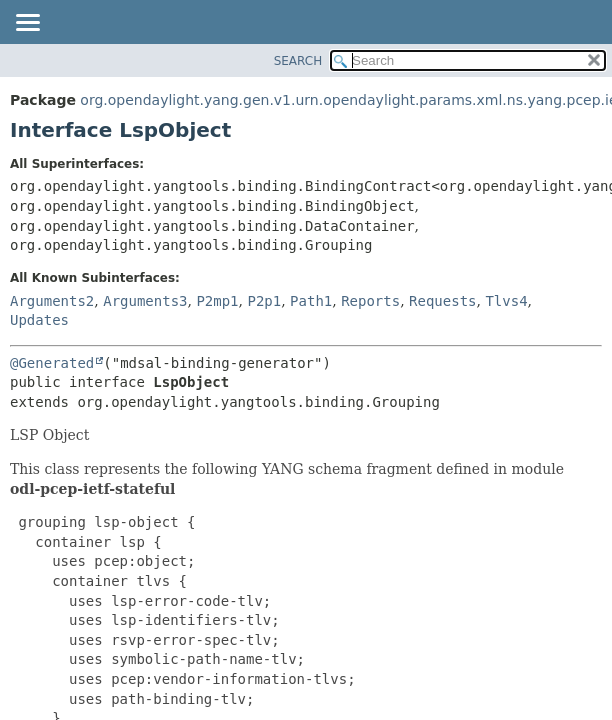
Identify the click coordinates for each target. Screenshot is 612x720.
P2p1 (264, 301)
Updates (39, 320)
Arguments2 (52, 301)
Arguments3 (145, 301)
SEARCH (298, 61)
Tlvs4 (506, 301)
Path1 (311, 301)
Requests (442, 301)
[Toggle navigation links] (27, 24)
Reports (370, 301)
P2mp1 (217, 301)
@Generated (52, 363)
